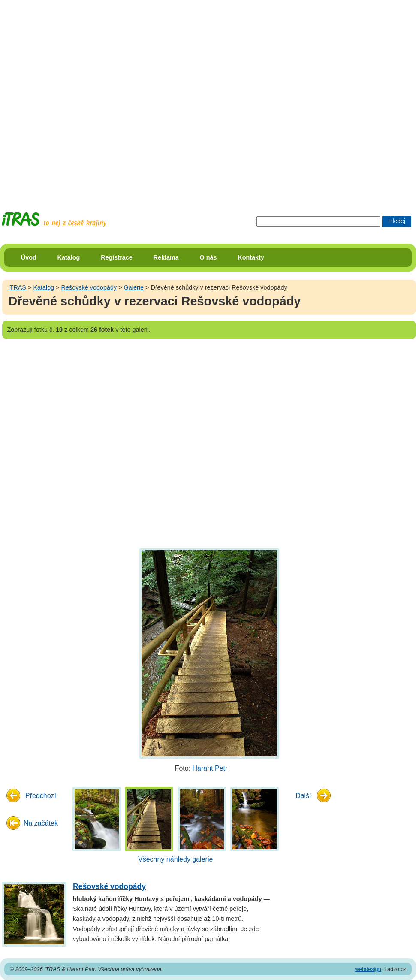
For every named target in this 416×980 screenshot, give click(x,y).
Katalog (69, 257)
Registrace (117, 257)
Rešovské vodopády (89, 287)
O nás (208, 257)
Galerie (134, 287)
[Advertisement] (98, 98)
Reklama (166, 257)
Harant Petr (210, 768)
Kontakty (251, 257)
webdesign (368, 969)
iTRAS (17, 287)
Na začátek (41, 823)
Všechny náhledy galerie (175, 859)
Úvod (29, 257)
